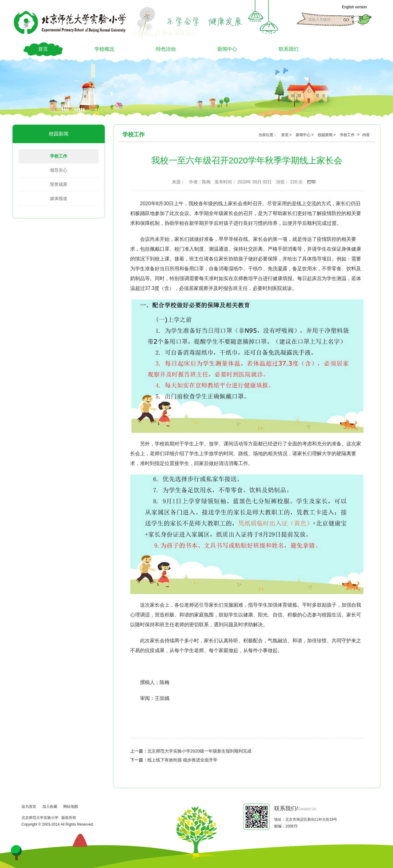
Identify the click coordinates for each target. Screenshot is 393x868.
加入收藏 (50, 807)
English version (354, 7)
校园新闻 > (327, 135)
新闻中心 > (305, 135)
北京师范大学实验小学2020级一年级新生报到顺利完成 (199, 751)
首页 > (287, 135)
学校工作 (59, 156)
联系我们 (289, 49)
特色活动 (166, 49)
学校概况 (104, 49)
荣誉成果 (59, 184)
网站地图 (71, 807)
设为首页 (29, 807)
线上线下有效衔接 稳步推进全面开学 (182, 760)
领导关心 (59, 170)
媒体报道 (59, 198)
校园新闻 (59, 134)
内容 (366, 135)
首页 (43, 49)
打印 (311, 182)
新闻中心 (227, 49)
